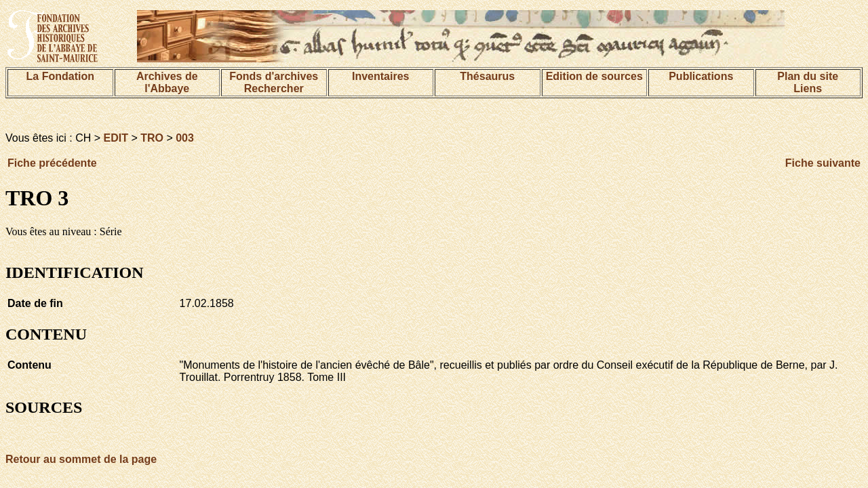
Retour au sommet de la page (81, 459)
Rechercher (274, 88)
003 (185, 138)
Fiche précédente (52, 163)
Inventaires (380, 76)
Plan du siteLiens (808, 82)
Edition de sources (594, 76)
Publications (701, 76)
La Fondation (60, 76)
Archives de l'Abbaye (167, 82)
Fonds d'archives (274, 76)
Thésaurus (487, 76)
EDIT (116, 138)
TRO (152, 138)
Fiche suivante (823, 163)
